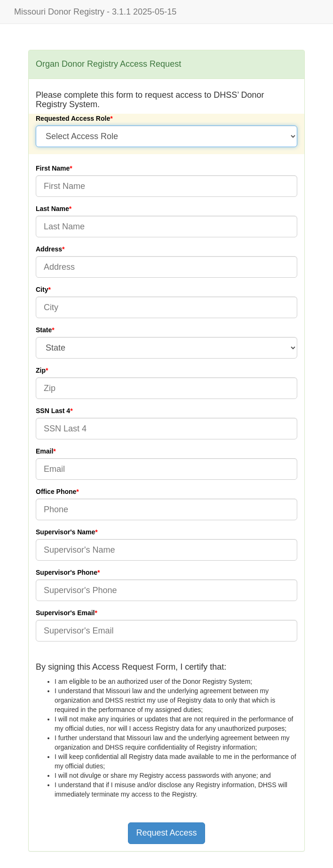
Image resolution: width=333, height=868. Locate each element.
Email (44, 451)
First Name (53, 168)
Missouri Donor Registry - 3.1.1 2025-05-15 (95, 12)
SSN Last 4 (53, 411)
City (42, 289)
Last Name (52, 209)
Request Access (166, 833)
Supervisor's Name (65, 532)
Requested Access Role (73, 118)
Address (49, 249)
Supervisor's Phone (67, 572)
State (44, 330)
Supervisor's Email (65, 613)
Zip (41, 370)
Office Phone (56, 492)
